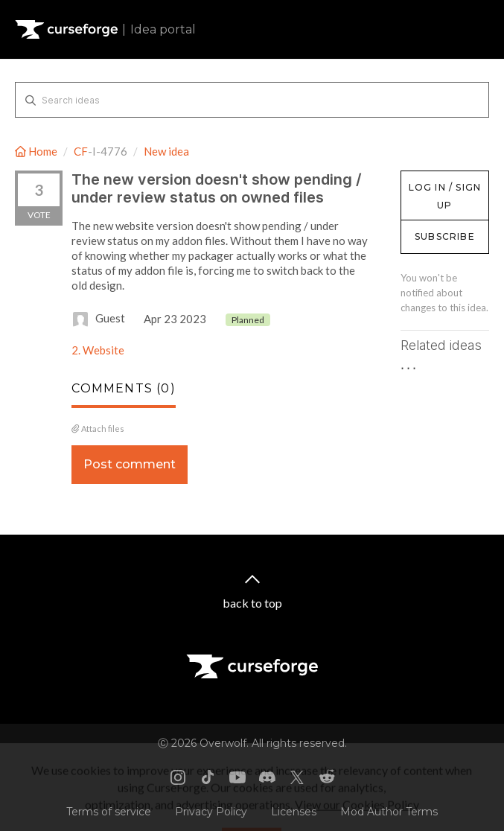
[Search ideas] (252, 100)
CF (81, 151)
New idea (166, 151)
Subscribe (445, 236)
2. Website (98, 350)
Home (37, 151)
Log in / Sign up (438, 178)
